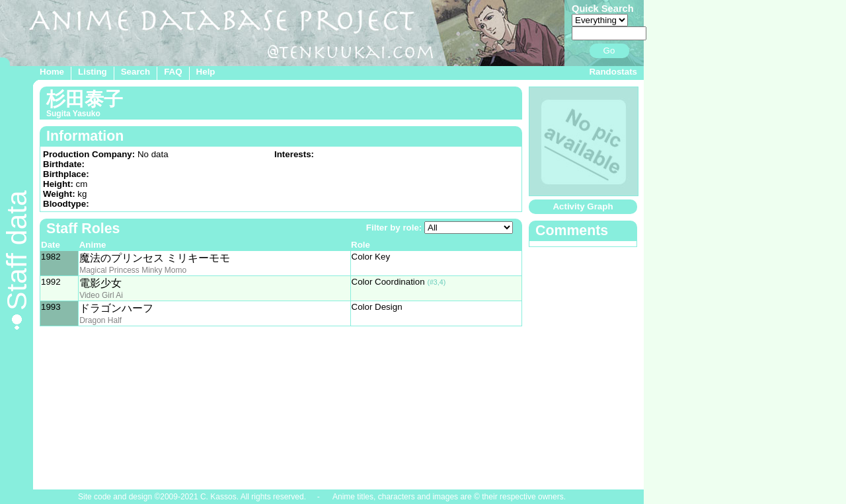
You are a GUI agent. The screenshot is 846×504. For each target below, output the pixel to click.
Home (52, 72)
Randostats (613, 72)
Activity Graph (583, 206)
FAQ (173, 72)
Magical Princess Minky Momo (133, 270)
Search (135, 72)
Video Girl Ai (101, 295)
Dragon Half (100, 320)
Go (609, 51)
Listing (93, 72)
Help (206, 72)
